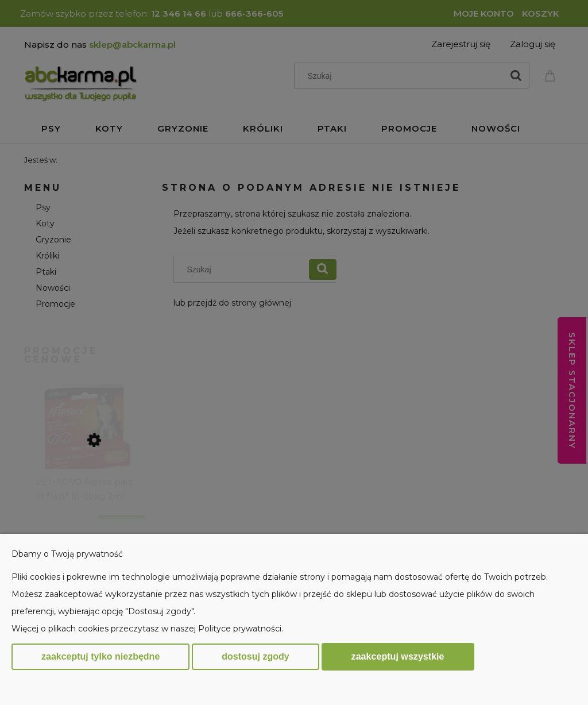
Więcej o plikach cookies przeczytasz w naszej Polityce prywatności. (147, 629)
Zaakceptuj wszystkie (398, 656)
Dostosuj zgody (255, 656)
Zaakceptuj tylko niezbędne (100, 656)
